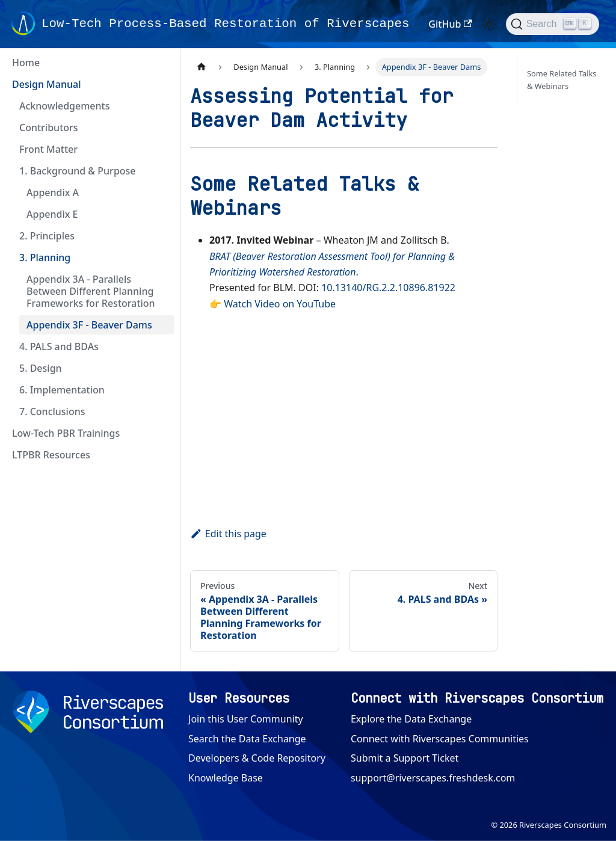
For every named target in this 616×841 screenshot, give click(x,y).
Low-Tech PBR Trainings (66, 433)
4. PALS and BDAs (59, 347)
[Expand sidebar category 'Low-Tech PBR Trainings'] (161, 433)
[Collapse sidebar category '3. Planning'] (161, 257)
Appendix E (52, 214)
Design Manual (46, 84)
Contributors (49, 128)
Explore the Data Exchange (411, 719)
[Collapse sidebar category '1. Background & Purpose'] (161, 171)
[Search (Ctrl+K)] (553, 24)
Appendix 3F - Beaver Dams (89, 325)
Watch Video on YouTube (280, 304)
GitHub (450, 24)
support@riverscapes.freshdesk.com (433, 778)
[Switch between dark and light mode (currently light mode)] (489, 24)
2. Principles (47, 236)
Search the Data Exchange (247, 739)
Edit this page (228, 534)
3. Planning (45, 257)
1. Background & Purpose (78, 171)
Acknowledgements (64, 106)
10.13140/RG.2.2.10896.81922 (388, 288)
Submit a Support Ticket (405, 758)
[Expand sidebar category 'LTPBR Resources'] (161, 455)
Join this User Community (246, 719)
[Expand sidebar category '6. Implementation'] (161, 390)
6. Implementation (62, 390)
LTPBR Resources (51, 455)
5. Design (41, 368)
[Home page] (202, 67)
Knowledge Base (226, 778)
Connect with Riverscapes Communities (440, 739)
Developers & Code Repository (257, 758)
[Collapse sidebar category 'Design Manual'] (161, 84)
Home (26, 63)
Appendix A (53, 193)
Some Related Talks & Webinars (562, 80)
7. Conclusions (52, 411)
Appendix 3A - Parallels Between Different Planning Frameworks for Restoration (91, 291)
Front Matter (48, 149)
